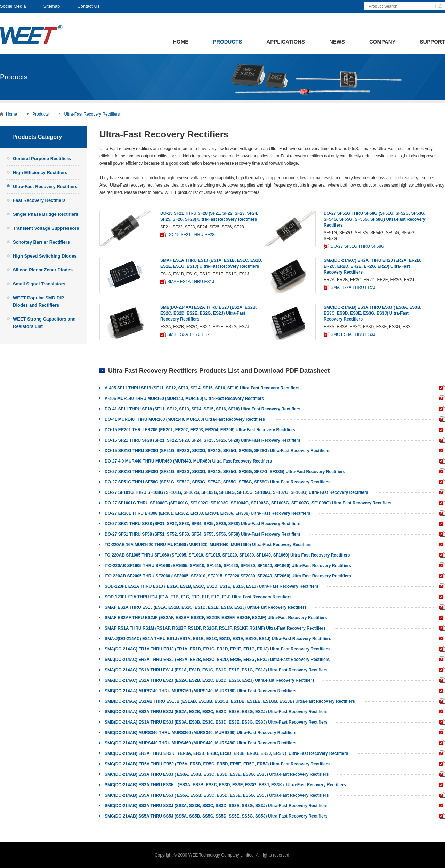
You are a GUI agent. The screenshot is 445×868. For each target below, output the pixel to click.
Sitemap (51, 6)
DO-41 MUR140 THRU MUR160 (441, 420)
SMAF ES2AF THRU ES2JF (441, 618)
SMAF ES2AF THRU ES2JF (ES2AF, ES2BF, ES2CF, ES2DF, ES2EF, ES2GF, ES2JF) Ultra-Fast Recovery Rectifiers (216, 618)
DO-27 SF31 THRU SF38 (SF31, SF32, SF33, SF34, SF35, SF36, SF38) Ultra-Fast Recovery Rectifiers (203, 524)
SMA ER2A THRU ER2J (353, 287)
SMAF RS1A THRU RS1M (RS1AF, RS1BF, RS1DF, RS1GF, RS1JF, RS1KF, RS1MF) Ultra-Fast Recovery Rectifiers (215, 628)
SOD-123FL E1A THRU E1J (441, 597)
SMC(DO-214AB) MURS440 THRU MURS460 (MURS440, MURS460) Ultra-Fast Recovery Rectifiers (200, 743)
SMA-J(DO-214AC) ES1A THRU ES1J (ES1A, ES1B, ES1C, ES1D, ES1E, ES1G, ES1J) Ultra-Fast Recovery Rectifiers (218, 639)
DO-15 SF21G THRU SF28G (441, 451)
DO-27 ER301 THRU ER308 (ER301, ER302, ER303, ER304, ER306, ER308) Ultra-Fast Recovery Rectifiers (208, 513)
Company (382, 42)
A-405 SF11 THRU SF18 (441, 389)
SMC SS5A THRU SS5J (441, 817)
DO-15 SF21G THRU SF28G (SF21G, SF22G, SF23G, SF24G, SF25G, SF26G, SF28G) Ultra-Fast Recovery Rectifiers (217, 451)
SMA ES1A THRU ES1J (441, 670)
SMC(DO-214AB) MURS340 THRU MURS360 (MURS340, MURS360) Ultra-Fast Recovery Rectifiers (200, 733)
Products (227, 42)
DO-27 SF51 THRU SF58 (441, 535)
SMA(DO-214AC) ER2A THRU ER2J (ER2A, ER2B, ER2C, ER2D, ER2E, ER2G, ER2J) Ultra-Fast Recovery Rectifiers (372, 266)
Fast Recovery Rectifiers (39, 200)
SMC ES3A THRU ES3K (441, 785)
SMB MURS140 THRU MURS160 (441, 691)
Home (181, 42)
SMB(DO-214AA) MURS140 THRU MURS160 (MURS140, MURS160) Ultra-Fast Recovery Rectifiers (200, 691)
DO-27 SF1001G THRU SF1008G (441, 503)
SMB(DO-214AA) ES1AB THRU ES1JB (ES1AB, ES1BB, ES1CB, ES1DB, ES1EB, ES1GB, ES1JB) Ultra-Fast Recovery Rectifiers (230, 701)
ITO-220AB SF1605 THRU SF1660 (441, 566)
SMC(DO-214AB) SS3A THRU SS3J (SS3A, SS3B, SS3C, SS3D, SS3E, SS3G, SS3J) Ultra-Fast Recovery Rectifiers (216, 806)
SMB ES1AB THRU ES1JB (441, 702)
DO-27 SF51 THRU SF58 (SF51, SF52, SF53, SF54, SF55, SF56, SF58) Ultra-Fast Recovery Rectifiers (203, 534)
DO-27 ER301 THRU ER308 (441, 514)
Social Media (13, 6)
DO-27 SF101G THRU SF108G (441, 493)
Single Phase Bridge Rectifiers (46, 214)
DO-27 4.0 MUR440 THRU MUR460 (441, 462)
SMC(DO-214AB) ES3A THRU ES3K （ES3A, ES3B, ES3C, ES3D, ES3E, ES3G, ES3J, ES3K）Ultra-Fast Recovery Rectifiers (225, 785)
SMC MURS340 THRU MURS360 (441, 733)
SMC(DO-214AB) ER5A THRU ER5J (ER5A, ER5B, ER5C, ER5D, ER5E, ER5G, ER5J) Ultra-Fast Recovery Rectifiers (217, 764)
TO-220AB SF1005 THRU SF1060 (441, 556)
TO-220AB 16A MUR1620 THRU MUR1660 (441, 545)
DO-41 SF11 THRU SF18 (441, 409)
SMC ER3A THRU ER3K (441, 754)
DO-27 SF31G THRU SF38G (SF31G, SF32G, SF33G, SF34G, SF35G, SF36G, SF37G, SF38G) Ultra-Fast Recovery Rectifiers (225, 472)
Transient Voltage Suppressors (46, 228)
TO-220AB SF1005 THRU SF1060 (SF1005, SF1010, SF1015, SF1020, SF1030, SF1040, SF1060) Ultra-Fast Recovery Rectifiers (227, 555)
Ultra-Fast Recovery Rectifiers (92, 114)
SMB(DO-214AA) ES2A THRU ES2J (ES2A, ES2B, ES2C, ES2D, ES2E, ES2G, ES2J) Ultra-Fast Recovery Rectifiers (209, 313)
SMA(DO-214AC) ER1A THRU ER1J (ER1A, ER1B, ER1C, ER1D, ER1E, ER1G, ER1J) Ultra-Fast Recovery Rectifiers (217, 649)
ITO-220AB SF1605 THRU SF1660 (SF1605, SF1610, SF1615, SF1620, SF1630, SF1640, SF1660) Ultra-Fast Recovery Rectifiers (228, 566)
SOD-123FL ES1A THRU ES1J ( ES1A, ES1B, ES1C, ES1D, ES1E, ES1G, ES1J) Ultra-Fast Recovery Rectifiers (212, 586)
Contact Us (88, 6)
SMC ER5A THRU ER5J (441, 764)
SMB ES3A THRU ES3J (441, 723)
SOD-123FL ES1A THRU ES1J (441, 587)
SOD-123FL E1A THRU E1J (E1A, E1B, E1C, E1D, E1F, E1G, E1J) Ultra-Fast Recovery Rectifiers (198, 597)
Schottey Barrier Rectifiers (41, 242)
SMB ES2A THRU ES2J (189, 334)
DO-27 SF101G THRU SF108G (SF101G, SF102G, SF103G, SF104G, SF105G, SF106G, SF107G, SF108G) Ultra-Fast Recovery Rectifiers (236, 492)
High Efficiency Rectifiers (40, 172)
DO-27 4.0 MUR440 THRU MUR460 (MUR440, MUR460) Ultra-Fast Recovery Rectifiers (188, 461)
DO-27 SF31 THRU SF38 (441, 524)
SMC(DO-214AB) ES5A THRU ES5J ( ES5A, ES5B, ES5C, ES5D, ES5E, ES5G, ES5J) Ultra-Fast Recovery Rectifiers (217, 795)
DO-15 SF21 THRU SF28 (191, 235)
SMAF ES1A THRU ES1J (191, 282)
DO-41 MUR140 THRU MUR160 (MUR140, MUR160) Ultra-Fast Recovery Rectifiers (185, 419)
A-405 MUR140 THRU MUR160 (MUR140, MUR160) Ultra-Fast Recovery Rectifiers (184, 399)
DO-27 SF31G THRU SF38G (441, 472)
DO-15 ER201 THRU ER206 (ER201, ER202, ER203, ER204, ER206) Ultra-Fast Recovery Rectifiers (200, 430)
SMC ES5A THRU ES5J (441, 796)
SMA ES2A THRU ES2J (441, 681)
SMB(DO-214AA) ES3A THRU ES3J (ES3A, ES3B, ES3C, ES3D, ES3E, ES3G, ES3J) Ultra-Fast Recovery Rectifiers (216, 722)
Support (432, 42)
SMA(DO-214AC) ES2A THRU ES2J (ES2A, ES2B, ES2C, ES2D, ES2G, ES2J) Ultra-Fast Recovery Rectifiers (210, 680)
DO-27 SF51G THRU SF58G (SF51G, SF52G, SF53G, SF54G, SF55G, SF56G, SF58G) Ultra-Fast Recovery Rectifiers (375, 219)
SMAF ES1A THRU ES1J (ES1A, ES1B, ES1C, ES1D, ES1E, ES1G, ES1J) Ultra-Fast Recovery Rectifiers (206, 607)
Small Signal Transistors (39, 284)
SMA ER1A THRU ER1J (441, 650)
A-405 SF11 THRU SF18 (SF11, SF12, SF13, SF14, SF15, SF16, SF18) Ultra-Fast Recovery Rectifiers (202, 388)
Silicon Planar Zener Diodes (43, 270)
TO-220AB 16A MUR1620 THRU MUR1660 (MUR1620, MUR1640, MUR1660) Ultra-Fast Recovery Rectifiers (208, 545)
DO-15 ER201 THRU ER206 (441, 430)
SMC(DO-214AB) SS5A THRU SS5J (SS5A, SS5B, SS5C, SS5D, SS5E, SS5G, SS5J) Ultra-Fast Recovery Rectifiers (216, 816)
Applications (286, 42)
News (337, 42)
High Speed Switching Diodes (45, 256)
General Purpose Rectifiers (42, 159)
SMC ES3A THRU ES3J (353, 334)
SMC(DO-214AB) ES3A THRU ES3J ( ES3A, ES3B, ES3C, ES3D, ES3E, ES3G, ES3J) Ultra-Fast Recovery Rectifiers (373, 313)
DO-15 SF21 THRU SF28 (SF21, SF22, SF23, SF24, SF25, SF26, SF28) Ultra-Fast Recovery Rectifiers (203, 440)
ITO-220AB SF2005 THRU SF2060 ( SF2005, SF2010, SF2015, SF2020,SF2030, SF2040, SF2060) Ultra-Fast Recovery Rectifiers (228, 576)
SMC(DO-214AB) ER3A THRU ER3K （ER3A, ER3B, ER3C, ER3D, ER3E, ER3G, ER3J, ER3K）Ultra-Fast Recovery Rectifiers (226, 753)
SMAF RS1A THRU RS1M (441, 629)
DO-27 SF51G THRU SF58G (358, 246)
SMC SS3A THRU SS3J (441, 806)
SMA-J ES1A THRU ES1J (441, 639)
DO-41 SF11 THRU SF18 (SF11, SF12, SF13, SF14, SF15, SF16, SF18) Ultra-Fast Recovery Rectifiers (203, 409)
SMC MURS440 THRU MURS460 (441, 744)
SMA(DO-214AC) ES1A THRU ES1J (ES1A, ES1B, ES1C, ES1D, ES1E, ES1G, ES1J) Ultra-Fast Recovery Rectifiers (216, 670)
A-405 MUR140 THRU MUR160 (441, 399)
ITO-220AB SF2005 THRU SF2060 (441, 577)
